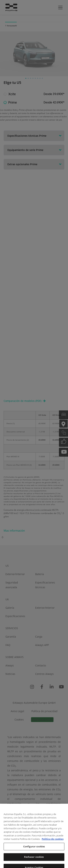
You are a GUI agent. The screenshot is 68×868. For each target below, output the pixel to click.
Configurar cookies (34, 854)
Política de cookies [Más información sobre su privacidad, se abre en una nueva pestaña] (53, 846)
